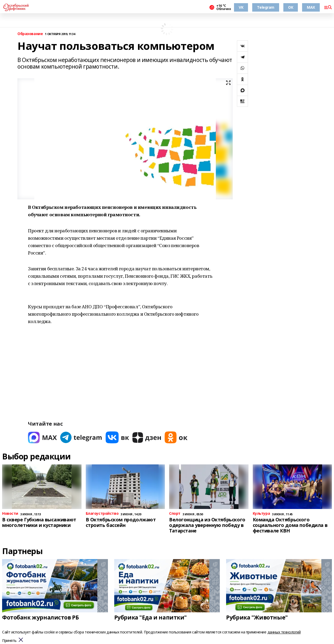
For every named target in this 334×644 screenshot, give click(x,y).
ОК (291, 7)
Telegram (266, 7)
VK (241, 7)
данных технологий (284, 632)
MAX (311, 7)
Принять (9, 641)
